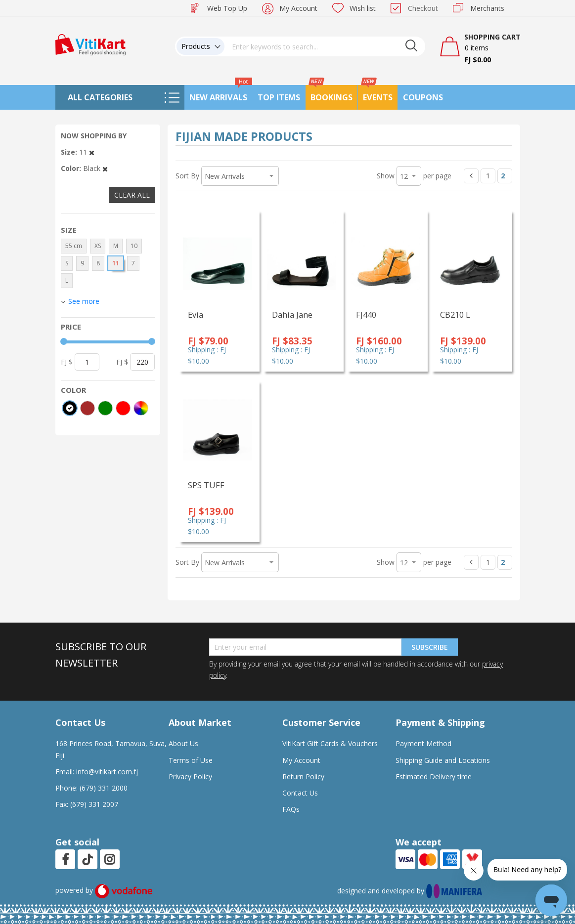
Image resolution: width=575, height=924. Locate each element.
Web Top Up (227, 8)
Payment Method (423, 743)
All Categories (100, 97)
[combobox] (325, 46)
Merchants (487, 8)
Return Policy (303, 777)
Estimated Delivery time (434, 777)
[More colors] (141, 408)
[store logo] (90, 44)
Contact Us (300, 793)
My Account (298, 8)
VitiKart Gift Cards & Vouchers (330, 743)
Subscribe (430, 647)
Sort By (187, 176)
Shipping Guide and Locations (443, 760)
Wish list (363, 8)
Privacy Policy (190, 777)
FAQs (291, 809)
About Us (183, 743)
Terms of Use (191, 760)
